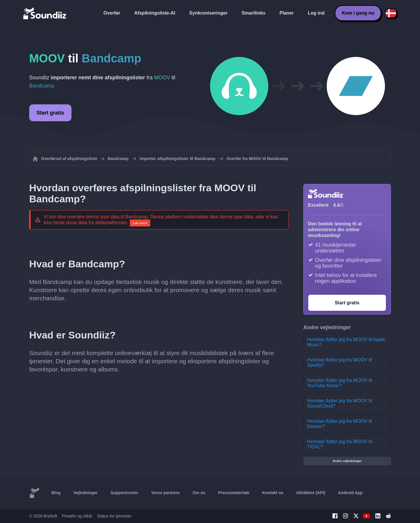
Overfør (112, 13)
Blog (56, 493)
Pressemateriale (234, 493)
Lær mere (140, 223)
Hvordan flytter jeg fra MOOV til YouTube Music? (339, 383)
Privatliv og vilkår (77, 516)
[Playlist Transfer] (45, 13)
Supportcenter (125, 493)
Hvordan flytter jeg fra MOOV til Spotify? (339, 363)
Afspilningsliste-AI (155, 13)
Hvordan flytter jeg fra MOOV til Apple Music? (346, 342)
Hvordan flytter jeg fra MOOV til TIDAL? (339, 444)
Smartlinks (253, 13)
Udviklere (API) (311, 493)
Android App (350, 493)
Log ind (316, 13)
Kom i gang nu (358, 13)
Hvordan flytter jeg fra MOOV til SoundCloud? (339, 403)
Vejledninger (85, 493)
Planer (287, 13)
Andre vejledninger (347, 461)
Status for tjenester (114, 516)
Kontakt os (273, 493)
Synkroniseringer (209, 13)
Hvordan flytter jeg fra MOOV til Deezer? (339, 424)
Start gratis (50, 113)
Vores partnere (165, 493)
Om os (199, 493)
